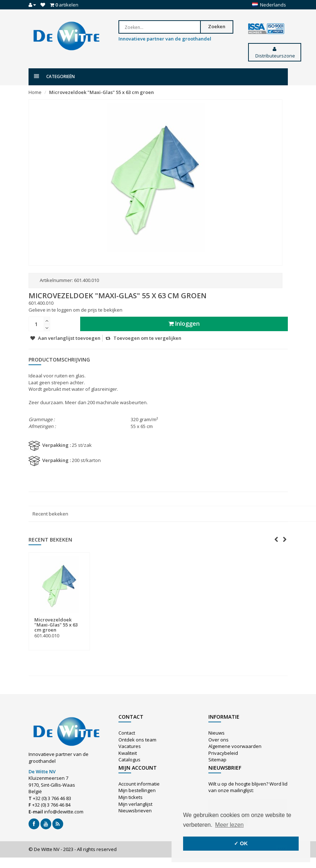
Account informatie (139, 784)
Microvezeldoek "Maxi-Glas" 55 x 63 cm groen (101, 92)
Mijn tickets (131, 797)
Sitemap (217, 760)
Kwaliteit (128, 753)
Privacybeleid (223, 753)
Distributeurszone (275, 53)
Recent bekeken (50, 514)
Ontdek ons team (137, 740)
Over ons (218, 740)
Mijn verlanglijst (135, 804)
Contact (127, 733)
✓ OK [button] (241, 843)
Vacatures (130, 746)
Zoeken (217, 26)
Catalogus (129, 760)
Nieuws (217, 733)
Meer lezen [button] (230, 825)
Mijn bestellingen (137, 790)
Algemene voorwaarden (235, 746)
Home (35, 92)
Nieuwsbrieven (135, 811)
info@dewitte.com (64, 812)
